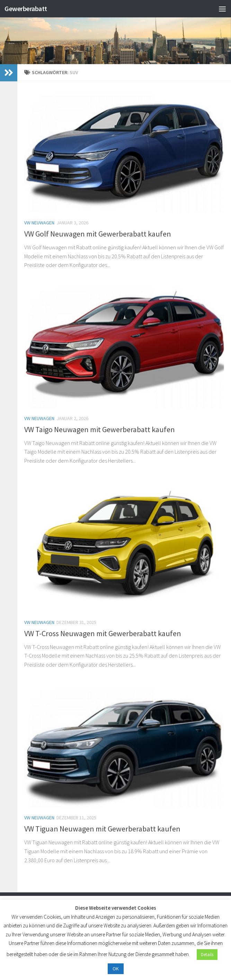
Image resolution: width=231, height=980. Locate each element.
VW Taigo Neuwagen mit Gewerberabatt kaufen (100, 429)
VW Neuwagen (39, 223)
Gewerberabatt (28, 8)
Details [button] (207, 955)
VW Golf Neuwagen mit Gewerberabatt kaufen (98, 234)
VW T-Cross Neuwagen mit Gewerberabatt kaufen (103, 633)
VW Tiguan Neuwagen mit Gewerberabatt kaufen (102, 829)
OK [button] (116, 969)
